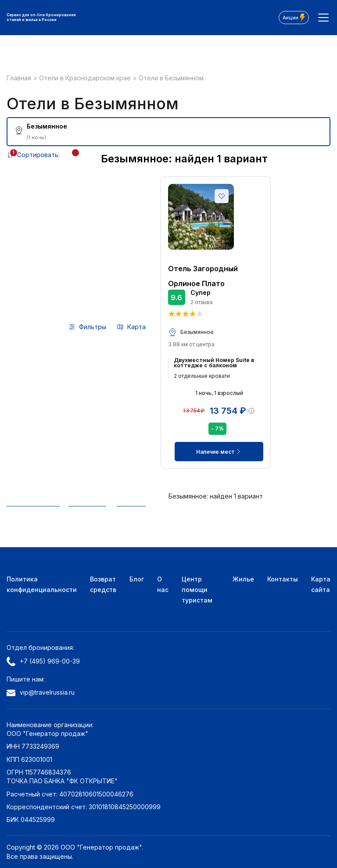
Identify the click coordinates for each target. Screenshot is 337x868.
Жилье (243, 579)
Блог (137, 579)
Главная (20, 78)
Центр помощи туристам (197, 590)
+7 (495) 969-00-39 (43, 661)
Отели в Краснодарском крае (86, 78)
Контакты (283, 579)
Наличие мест (219, 452)
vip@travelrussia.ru (41, 692)
